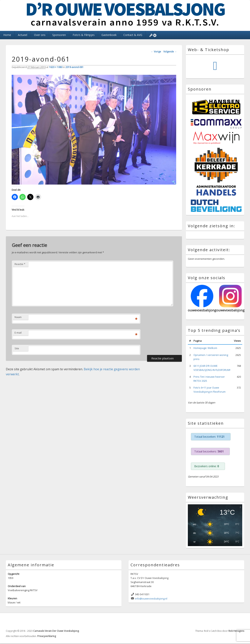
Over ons (40, 35)
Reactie (20, 264)
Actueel (23, 35)
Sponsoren (59, 35)
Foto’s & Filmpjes (84, 35)
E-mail (18, 333)
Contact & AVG (133, 35)
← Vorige (156, 52)
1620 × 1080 (56, 67)
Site (17, 348)
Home (7, 35)
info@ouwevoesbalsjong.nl (151, 599)
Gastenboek (109, 35)
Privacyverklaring (47, 636)
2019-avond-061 (74, 67)
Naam (18, 317)
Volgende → (170, 52)
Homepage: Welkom (205, 348)
